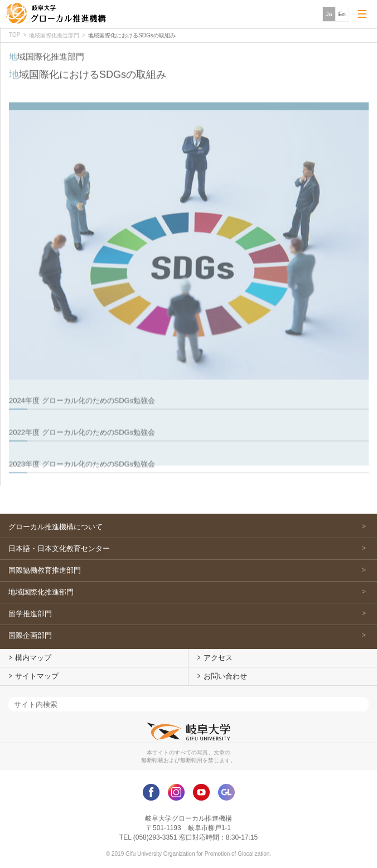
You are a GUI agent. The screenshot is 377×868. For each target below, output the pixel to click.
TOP (14, 35)
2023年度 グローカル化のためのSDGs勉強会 (82, 479)
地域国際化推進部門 (54, 35)
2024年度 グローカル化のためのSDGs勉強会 (82, 415)
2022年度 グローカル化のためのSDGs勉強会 (82, 447)
